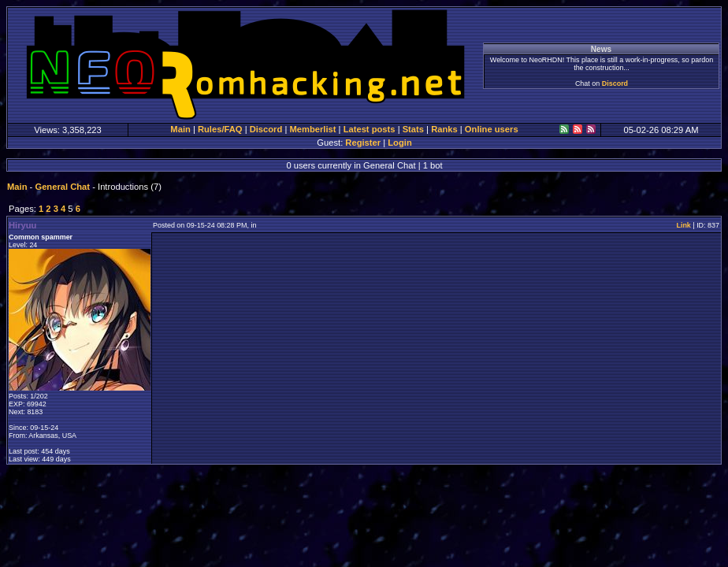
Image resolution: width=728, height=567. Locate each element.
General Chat (62, 187)
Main (180, 129)
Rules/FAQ (220, 129)
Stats (413, 129)
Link (683, 225)
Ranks (444, 129)
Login (399, 143)
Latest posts (370, 129)
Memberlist (312, 129)
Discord (615, 83)
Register (363, 143)
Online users (492, 129)
